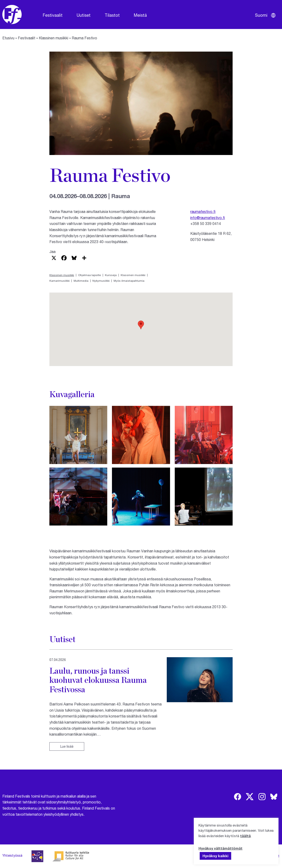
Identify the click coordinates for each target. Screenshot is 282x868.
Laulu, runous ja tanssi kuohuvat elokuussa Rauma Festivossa (98, 680)
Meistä (140, 15)
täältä (245, 836)
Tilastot (112, 15)
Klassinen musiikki (54, 38)
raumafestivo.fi (203, 211)
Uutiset (84, 15)
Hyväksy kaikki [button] (215, 856)
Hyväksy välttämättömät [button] (220, 848)
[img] (238, 797)
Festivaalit (53, 15)
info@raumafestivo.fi (208, 218)
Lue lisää (67, 746)
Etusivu (8, 38)
